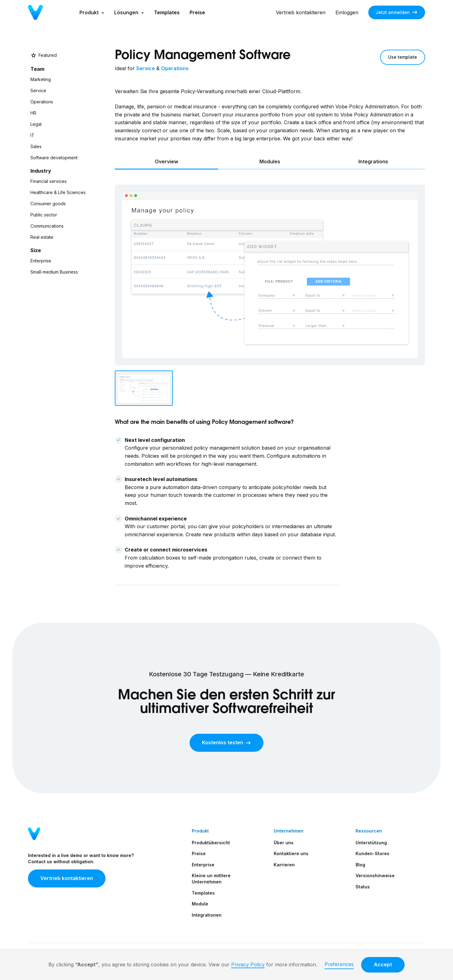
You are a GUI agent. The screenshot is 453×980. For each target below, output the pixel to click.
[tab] (166, 162)
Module (200, 904)
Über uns (284, 843)
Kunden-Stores (372, 853)
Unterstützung (371, 843)
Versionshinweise (375, 876)
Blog (360, 865)
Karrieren (284, 865)
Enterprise (203, 865)
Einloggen (347, 12)
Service (146, 68)
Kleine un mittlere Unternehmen (211, 879)
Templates (167, 12)
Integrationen (207, 915)
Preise (197, 12)
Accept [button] (383, 964)
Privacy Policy (248, 964)
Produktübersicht (211, 843)
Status (363, 887)
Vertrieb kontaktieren (301, 12)
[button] (92, 12)
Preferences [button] (339, 964)
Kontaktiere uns (291, 853)
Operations (175, 68)
